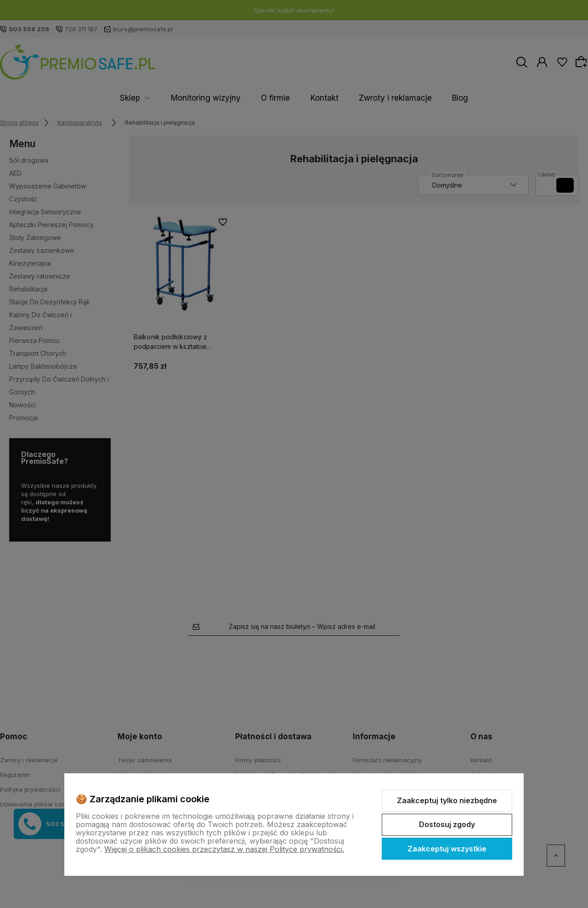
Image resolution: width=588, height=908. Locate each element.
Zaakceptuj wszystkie (447, 849)
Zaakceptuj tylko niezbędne (447, 800)
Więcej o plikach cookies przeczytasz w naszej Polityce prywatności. (224, 849)
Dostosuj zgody (447, 824)
